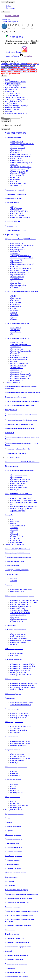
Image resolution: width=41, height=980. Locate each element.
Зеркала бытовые (17, 591)
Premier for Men (16, 536)
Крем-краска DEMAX (13, 137)
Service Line (15, 538)
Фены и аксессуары (12, 709)
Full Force (14, 528)
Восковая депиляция (13, 107)
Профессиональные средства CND (17, 903)
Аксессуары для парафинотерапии (17, 943)
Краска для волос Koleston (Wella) (17, 323)
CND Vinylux (10, 885)
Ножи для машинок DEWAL (21, 675)
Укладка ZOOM (11, 226)
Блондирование (11, 90)
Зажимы (13, 771)
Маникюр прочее (17, 621)
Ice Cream (14, 530)
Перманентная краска (13, 84)
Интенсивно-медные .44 (19, 169)
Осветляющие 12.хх (18, 184)
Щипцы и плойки (12, 737)
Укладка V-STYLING (13, 222)
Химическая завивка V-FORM (16, 230)
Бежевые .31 (15, 152)
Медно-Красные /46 (18, 366)
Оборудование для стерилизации (17, 977)
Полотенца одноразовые (14, 847)
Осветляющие (16, 302)
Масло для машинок (18, 673)
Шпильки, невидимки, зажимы (16, 767)
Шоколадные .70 (17, 160)
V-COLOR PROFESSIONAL (16, 82)
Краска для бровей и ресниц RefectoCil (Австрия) (22, 401)
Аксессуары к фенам (18, 718)
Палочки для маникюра (19, 604)
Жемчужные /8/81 (17, 380)
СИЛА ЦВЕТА (16, 209)
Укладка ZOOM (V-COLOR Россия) (18, 549)
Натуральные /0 (16, 343)
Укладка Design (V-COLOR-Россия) (17, 553)
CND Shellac (10, 881)
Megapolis (14, 534)
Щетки (13, 788)
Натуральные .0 (16, 142)
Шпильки (14, 773)
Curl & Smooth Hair (17, 526)
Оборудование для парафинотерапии (18, 947)
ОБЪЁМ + (14, 207)
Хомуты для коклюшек (19, 805)
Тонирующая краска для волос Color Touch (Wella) (22, 393)
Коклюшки (14, 803)
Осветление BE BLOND (14, 198)
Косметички (15, 732)
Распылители (10, 698)
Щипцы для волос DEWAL (20, 741)
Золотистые (15, 304)
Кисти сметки (10, 625)
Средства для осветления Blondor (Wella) (19, 424)
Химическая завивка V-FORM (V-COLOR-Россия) (22, 462)
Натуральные (15, 298)
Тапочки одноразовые (13, 835)
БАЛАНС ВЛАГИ (17, 215)
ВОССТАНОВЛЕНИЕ (19, 211)
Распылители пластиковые (20, 705)
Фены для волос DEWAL (20, 713)
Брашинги (14, 790)
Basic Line (14, 521)
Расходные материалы (13, 101)
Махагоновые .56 (17, 175)
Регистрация (10, 8)
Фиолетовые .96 (16, 177)
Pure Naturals (15, 328)
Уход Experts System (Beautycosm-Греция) (19, 470)
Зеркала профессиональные (21, 589)
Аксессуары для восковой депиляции (18, 926)
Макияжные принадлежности (16, 630)
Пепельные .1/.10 (17, 146)
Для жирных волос (17, 483)
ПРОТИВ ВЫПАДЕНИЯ (20, 217)
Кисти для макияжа (18, 634)
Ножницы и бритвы (12, 679)
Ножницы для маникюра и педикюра (24, 600)
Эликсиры (14, 490)
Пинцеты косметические (19, 642)
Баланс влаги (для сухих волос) (22, 509)
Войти (8, 6)
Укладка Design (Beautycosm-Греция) (18, 557)
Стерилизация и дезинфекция (16, 113)
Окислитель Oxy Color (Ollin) (16, 453)
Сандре (13, 308)
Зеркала (9, 585)
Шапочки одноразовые (13, 868)
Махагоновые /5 (16, 368)
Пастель (13, 313)
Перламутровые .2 (17, 148)
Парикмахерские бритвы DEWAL (23, 687)
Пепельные (14, 300)
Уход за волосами (12, 96)
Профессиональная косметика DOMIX (19, 898)
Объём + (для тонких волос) (21, 498)
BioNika (13, 524)
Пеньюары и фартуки (13, 694)
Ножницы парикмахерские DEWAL (24, 683)
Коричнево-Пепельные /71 (20, 374)
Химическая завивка (13, 94)
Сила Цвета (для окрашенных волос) (24, 500)
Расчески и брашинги (13, 780)
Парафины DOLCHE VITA (15, 938)
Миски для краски (17, 756)
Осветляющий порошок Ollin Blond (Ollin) (20, 428)
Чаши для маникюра (18, 615)
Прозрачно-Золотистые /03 (20, 357)
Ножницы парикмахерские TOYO (23, 685)
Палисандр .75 (16, 158)
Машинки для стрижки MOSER (22, 668)
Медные (13, 319)
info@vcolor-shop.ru (13, 52)
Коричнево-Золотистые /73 (20, 376)
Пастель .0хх (15, 181)
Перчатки (9, 831)
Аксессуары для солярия (14, 960)
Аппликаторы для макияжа (20, 640)
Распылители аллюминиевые (21, 703)
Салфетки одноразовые (14, 856)
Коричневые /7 (16, 372)
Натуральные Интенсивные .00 (22, 144)
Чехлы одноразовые (12, 860)
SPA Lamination (16, 542)
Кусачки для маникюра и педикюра (23, 602)
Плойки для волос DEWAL (20, 743)
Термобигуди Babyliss (18, 745)
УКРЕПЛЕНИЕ (16, 213)
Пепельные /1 (15, 347)
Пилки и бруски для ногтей (20, 606)
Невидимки (15, 775)
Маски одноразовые (12, 864)
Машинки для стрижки (14, 660)
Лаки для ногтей (11, 103)
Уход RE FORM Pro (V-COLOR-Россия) (19, 494)
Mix (12, 334)
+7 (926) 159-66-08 (14, 37)
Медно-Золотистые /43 (19, 364)
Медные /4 (14, 361)
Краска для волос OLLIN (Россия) (17, 338)
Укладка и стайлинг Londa (15, 561)
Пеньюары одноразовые (14, 839)
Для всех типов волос (18, 487)
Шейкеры (14, 762)
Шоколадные (15, 306)
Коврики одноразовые (13, 826)
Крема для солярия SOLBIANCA (17, 955)
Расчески (14, 784)
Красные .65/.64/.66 (18, 173)
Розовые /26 (15, 353)
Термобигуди (15, 808)
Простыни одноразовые (14, 852)
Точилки (13, 645)
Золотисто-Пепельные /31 (20, 359)
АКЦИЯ (13, 296)
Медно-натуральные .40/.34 (20, 167)
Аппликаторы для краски (20, 758)
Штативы (14, 655)
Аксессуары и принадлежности (17, 99)
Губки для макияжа (17, 636)
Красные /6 (14, 370)
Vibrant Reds (15, 330)
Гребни (13, 786)
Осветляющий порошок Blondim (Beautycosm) (21, 420)
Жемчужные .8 (16, 179)
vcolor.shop (26, 56)
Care (12, 519)
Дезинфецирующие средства (15, 972)
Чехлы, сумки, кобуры (19, 730)
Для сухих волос (16, 477)
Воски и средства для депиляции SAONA (19, 915)
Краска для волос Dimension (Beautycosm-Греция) (22, 291)
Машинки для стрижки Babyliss (22, 666)
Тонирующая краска (13, 86)
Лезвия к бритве (16, 690)
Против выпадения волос (20, 481)
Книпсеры (14, 617)
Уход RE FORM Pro (12, 203)
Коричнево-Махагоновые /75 (21, 378)
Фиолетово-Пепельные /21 (20, 351)
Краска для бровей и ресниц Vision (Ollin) (19, 405)
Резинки (13, 581)
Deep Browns (15, 332)
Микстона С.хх (16, 186)
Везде (7, 80)
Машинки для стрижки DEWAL (22, 664)
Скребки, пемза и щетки (19, 611)
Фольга (8, 818)
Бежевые (14, 311)
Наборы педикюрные (18, 619)
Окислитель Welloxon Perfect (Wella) (18, 449)
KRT (12, 532)
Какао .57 (14, 165)
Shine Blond (15, 540)
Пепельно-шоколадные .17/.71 (22, 156)
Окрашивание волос (13, 750)
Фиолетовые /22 (16, 349)
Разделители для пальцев (20, 613)
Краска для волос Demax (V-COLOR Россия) (20, 239)
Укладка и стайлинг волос (15, 98)
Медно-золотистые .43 (19, 171)
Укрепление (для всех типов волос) (23, 506)
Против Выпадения (17, 511)
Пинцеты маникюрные (19, 609)
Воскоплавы (10, 930)
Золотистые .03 (16, 150)
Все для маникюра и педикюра (17, 105)
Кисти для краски (17, 754)
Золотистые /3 (16, 355)
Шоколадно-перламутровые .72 (22, 163)
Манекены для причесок (14, 649)
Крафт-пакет (10, 968)
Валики (13, 579)
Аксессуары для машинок (20, 670)
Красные (14, 317)
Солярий (8, 111)
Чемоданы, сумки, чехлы (14, 722)
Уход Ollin (9, 515)
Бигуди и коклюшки (13, 797)
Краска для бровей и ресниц (16, 88)
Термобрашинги (16, 793)
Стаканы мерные (17, 760)
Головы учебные (16, 653)
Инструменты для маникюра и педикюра (19, 596)
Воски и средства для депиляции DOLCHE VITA (22, 911)
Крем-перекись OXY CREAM (16, 194)
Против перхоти (16, 485)
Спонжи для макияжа (18, 638)
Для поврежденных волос (20, 479)
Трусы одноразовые (12, 843)
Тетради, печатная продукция (16, 873)
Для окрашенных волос (19, 475)
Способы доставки (12, 16)
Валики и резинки (12, 574)
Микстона (14, 315)
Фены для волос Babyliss (20, 715)
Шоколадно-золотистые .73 (20, 154)
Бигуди (13, 801)
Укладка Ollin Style (12, 565)
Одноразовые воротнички (14, 814)
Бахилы (8, 822)
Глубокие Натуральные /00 (20, 345)
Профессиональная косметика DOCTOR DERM (22, 894)
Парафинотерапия (12, 109)
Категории (5, 129)
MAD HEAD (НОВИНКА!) (15, 190)
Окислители (10, 92)
